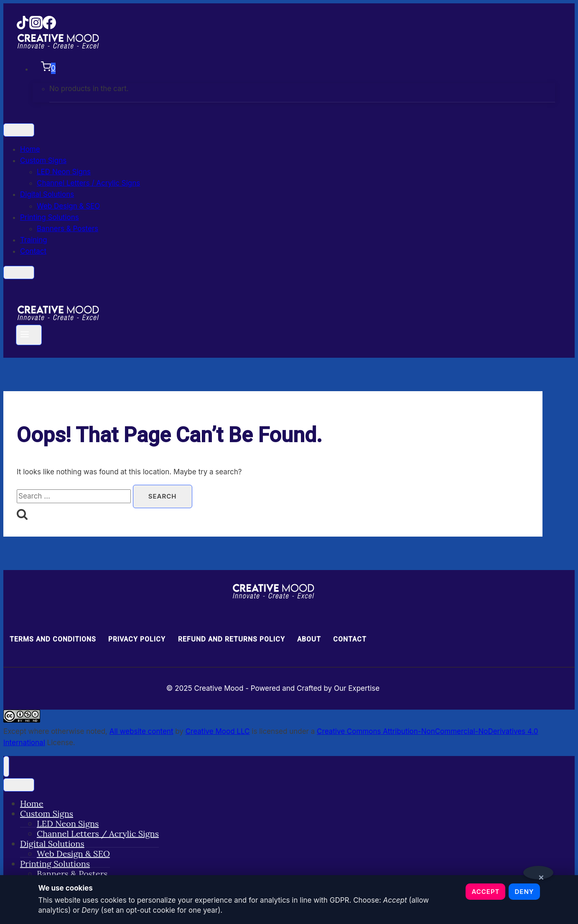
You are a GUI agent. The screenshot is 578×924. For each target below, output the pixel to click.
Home (30, 149)
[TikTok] (23, 27)
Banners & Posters (67, 229)
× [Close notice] (542, 875)
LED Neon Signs (64, 172)
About (309, 639)
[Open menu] (29, 335)
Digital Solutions (47, 194)
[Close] (19, 272)
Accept (485, 892)
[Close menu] (6, 766)
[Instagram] (36, 27)
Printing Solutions (50, 217)
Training (34, 240)
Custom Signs (43, 160)
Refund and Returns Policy (232, 639)
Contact (33, 251)
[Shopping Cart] (294, 68)
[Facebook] (49, 27)
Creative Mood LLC (218, 731)
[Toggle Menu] (19, 130)
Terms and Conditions (53, 639)
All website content (141, 731)
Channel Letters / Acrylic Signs (88, 183)
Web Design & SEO (68, 206)
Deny (524, 892)
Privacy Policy (137, 639)
